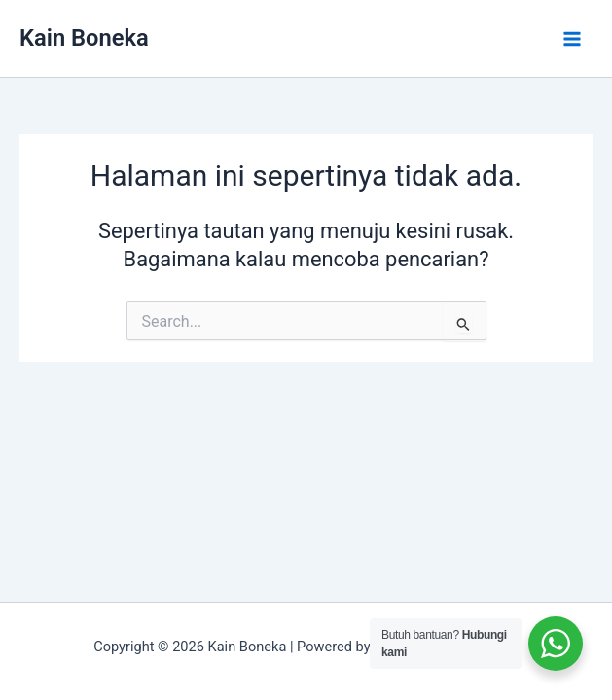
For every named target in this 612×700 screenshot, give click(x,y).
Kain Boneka (84, 38)
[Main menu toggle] (572, 39)
